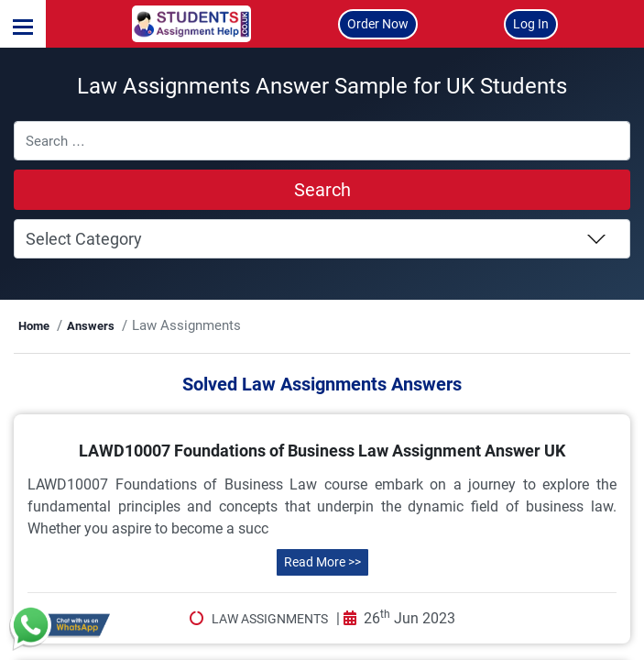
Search (322, 215)
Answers (165, 352)
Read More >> (322, 637)
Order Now (378, 24)
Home (109, 352)
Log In (531, 24)
